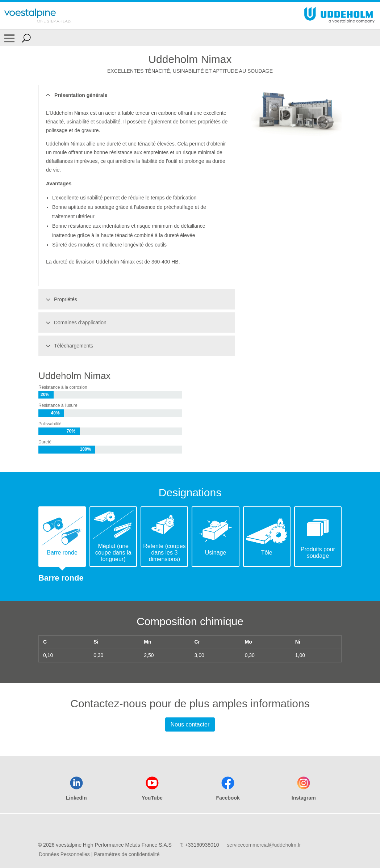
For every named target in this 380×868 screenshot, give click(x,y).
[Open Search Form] (26, 38)
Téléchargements (68, 346)
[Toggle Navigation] (9, 38)
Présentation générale (76, 95)
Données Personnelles (64, 854)
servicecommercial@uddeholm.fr (264, 845)
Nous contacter (190, 724)
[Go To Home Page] (38, 16)
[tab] (62, 537)
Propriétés (60, 299)
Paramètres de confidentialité (127, 854)
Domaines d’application (75, 323)
